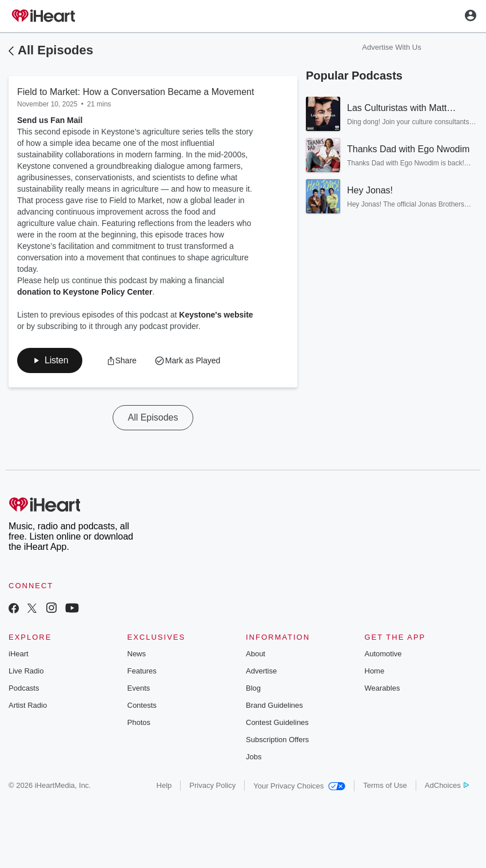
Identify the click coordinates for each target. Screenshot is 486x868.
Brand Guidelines (274, 705)
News (137, 654)
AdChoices (447, 785)
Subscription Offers (277, 740)
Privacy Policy (212, 785)
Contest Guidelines (277, 722)
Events (139, 688)
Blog (253, 688)
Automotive (383, 654)
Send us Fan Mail (50, 120)
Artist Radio (28, 705)
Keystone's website (216, 315)
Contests (142, 705)
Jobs (254, 757)
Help (164, 785)
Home (375, 671)
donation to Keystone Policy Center (85, 292)
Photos (139, 722)
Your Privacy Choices (299, 786)
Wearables (383, 688)
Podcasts (24, 688)
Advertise (261, 671)
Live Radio (26, 671)
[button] (50, 360)
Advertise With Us (391, 47)
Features (142, 671)
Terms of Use (385, 785)
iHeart (19, 654)
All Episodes (55, 50)
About (256, 654)
